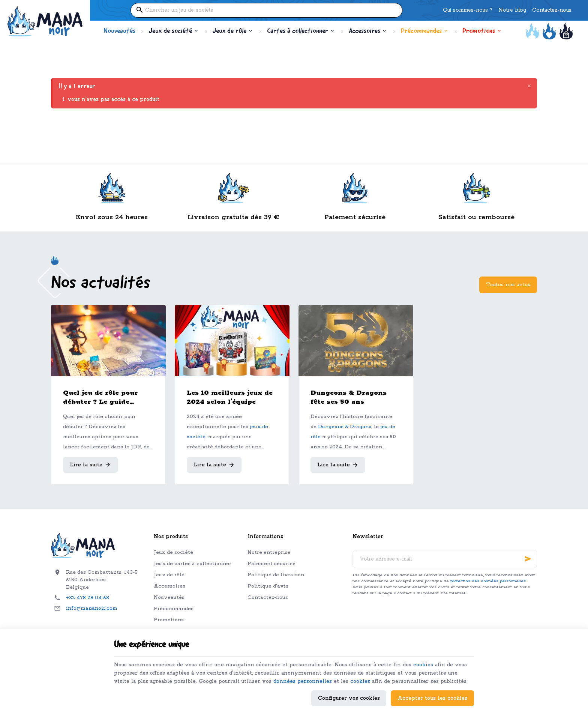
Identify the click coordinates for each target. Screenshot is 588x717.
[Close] (529, 86)
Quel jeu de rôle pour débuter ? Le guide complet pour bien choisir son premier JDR (106, 398)
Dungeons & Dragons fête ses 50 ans (349, 397)
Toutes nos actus (508, 285)
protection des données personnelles (488, 581)
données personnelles (308, 672)
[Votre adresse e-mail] (445, 559)
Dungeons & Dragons (345, 427)
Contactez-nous (268, 597)
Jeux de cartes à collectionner (193, 564)
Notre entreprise (269, 552)
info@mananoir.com (92, 608)
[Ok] (528, 559)
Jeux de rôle (169, 575)
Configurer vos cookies (349, 697)
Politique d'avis (268, 586)
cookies (428, 655)
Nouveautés (169, 597)
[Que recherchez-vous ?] (266, 10)
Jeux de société (173, 552)
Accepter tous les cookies (432, 697)
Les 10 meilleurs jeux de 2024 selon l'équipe (230, 397)
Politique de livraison (276, 575)
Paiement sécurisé (271, 564)
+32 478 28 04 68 (88, 598)
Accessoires (169, 586)
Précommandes (174, 609)
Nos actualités (101, 284)
